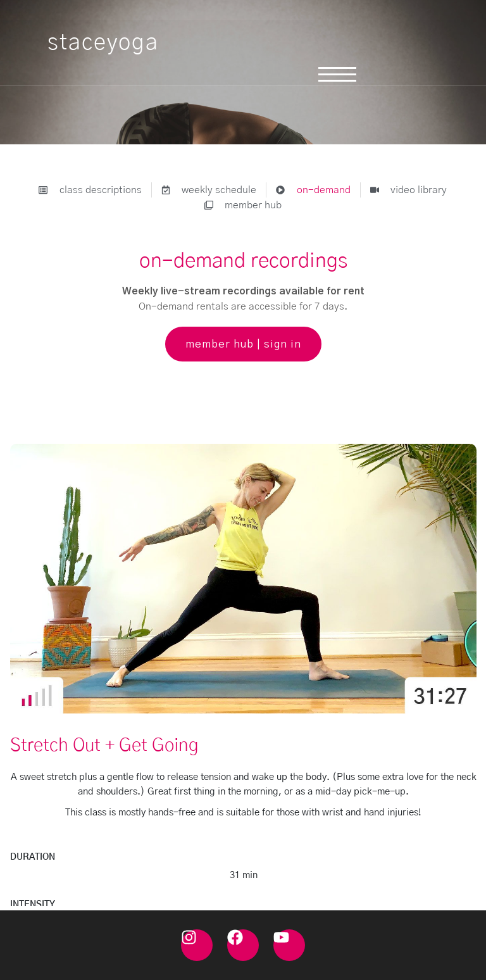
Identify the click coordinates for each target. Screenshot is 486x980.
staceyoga (103, 43)
